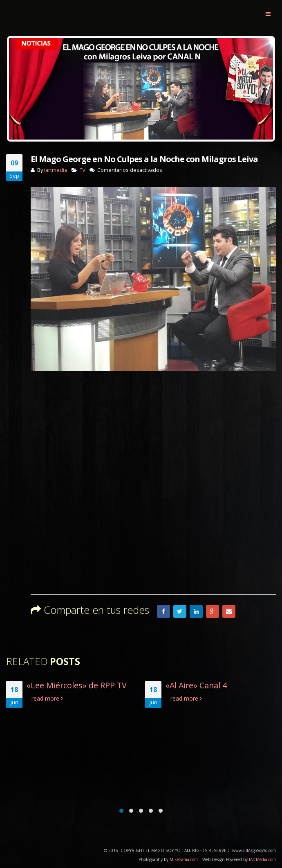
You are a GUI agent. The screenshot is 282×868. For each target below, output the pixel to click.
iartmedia (56, 170)
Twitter (180, 611)
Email (229, 611)
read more (48, 698)
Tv (82, 170)
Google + (213, 611)
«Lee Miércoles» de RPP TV (77, 685)
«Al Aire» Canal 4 (197, 685)
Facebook (163, 611)
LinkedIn (196, 611)
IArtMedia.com (262, 859)
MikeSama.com (184, 859)
